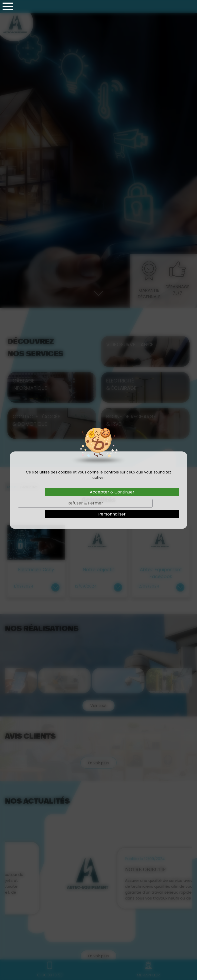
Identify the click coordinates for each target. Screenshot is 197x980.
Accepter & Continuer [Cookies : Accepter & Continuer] (112, 492)
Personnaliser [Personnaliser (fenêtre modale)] (112, 514)
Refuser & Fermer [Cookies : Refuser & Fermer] (85, 503)
